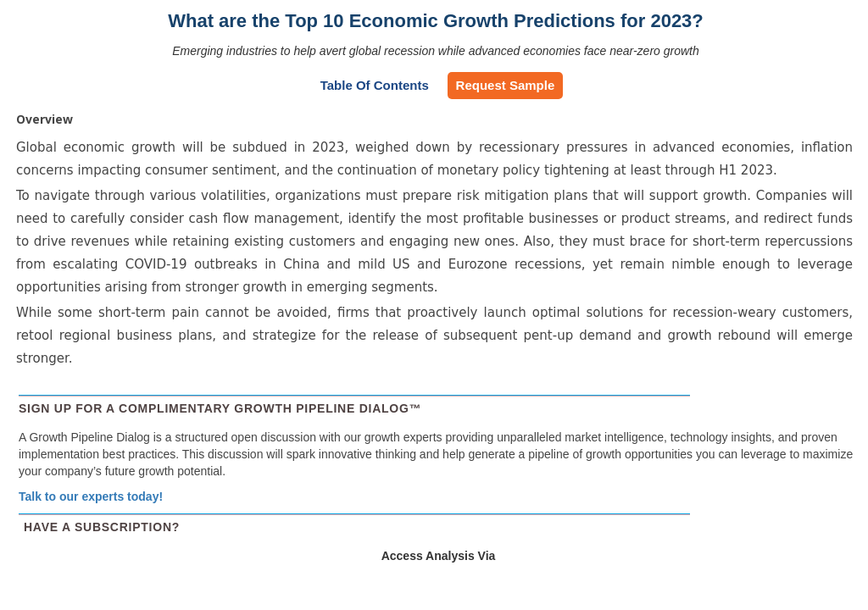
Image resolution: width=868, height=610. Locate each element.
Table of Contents (375, 85)
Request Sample (506, 85)
